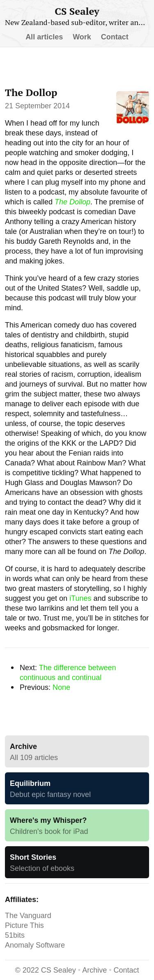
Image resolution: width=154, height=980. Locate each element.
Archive (94, 970)
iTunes (80, 598)
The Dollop (72, 202)
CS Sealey (77, 11)
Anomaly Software (35, 945)
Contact (126, 970)
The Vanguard (28, 916)
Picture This (24, 925)
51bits (15, 935)
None (61, 687)
